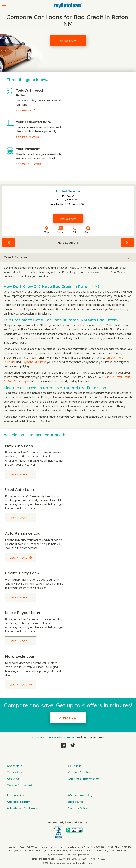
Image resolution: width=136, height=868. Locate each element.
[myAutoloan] (68, 830)
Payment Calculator (34, 362)
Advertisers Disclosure (22, 808)
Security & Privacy (80, 808)
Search (88, 230)
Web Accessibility (80, 795)
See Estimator (28, 137)
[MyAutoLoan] (68, 6)
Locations (38, 737)
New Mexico (55, 737)
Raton (70, 737)
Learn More (19, 474)
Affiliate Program (19, 802)
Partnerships (15, 795)
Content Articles (79, 772)
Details (61, 230)
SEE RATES (24, 110)
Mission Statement (19, 785)
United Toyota (68, 191)
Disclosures (76, 802)
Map (46, 230)
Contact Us (14, 772)
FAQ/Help (75, 766)
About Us (13, 779)
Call (74, 230)
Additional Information (84, 779)
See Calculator (29, 164)
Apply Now (68, 41)
